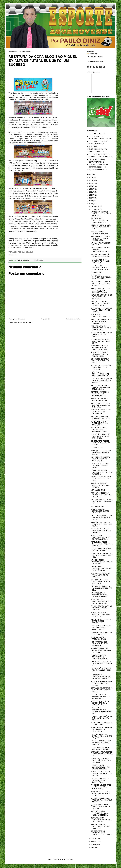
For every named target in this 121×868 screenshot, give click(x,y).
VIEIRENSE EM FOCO (97, 152)
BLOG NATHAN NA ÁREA (98, 149)
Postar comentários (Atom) (23, 323)
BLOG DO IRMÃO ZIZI (97, 144)
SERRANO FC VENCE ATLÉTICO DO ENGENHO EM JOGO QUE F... (100, 303)
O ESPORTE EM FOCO (97, 134)
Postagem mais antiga (73, 319)
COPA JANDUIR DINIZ (97, 162)
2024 (91, 183)
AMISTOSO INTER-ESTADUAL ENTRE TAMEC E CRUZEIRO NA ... (101, 621)
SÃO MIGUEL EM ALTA (97, 159)
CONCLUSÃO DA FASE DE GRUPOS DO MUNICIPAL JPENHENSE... (100, 436)
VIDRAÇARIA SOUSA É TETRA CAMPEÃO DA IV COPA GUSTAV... (101, 718)
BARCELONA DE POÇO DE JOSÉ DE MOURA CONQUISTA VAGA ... (100, 290)
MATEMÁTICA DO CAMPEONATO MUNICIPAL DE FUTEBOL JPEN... (101, 601)
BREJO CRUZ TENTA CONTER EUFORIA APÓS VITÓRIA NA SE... (102, 754)
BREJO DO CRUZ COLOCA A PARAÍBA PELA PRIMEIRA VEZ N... (101, 452)
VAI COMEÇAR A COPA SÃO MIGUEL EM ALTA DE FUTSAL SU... (101, 368)
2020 (91, 195)
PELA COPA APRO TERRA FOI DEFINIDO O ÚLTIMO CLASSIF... (101, 335)
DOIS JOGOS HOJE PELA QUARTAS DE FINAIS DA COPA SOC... (100, 361)
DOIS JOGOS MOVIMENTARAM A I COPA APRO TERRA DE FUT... (101, 277)
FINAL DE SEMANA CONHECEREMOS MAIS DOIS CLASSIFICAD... (100, 767)
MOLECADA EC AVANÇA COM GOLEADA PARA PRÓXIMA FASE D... (101, 381)
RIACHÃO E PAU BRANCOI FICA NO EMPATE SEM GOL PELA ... (101, 524)
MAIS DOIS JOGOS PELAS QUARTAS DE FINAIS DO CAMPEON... (100, 405)
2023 (91, 186)
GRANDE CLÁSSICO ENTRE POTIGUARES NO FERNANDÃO (101, 412)
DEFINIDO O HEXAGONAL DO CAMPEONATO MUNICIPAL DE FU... (101, 341)
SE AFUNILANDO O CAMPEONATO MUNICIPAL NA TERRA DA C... (101, 820)
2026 (91, 177)
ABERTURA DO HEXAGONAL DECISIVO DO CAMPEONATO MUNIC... (101, 250)
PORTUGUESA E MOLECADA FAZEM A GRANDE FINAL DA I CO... (102, 555)
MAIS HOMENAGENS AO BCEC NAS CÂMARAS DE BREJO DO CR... (101, 387)
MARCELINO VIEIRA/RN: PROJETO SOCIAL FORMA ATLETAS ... (101, 214)
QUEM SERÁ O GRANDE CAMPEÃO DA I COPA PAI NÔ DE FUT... (100, 807)
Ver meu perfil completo (95, 57)
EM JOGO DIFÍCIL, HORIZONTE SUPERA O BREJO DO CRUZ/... (100, 220)
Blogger (70, 859)
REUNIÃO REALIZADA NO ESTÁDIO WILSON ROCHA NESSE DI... (101, 531)
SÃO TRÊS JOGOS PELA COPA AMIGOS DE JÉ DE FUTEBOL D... (100, 582)
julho (93, 847)
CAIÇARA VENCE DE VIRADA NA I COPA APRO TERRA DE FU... (101, 664)
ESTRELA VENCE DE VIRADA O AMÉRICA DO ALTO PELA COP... (101, 479)
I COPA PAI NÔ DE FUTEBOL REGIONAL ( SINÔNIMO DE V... (101, 670)
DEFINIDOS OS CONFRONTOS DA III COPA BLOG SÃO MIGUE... (101, 568)
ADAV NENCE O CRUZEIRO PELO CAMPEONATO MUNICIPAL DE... (101, 459)
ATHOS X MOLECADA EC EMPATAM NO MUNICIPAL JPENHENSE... (101, 614)
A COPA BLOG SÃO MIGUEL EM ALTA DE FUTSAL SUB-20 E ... (101, 227)
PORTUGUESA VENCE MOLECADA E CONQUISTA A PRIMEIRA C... (102, 544)
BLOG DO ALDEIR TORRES (99, 141)
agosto (94, 844)
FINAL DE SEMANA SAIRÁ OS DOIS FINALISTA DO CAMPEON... (101, 608)
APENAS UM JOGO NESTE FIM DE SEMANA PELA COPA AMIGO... (100, 423)
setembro (94, 841)
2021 (91, 192)
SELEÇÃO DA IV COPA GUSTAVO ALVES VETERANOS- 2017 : (99, 430)
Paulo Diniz (93, 54)
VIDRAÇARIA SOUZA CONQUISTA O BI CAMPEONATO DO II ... (100, 657)
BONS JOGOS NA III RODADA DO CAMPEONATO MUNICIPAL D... (101, 729)
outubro (94, 839)
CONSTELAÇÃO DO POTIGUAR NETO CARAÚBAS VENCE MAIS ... (101, 833)
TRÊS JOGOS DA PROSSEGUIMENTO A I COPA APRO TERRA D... (100, 374)
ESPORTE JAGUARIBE (97, 136)
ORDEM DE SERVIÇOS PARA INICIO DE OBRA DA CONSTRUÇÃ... (101, 780)
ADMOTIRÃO (93, 147)
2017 (91, 204)
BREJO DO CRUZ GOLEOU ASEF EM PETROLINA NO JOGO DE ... (101, 793)
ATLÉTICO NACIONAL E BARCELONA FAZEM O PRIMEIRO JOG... (100, 354)
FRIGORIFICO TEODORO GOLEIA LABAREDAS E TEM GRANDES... (101, 495)
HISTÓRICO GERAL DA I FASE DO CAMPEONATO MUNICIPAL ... (101, 297)
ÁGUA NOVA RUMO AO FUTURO (100, 139)
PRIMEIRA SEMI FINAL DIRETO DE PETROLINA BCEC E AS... (100, 826)
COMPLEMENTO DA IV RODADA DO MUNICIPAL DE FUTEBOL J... (101, 472)
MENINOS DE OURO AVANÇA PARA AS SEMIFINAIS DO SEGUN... (101, 310)
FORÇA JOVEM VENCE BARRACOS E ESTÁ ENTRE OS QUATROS (101, 736)
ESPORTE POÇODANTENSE (99, 154)
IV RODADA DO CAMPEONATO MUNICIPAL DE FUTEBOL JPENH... (101, 537)
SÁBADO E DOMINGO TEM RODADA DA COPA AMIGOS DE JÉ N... (101, 774)
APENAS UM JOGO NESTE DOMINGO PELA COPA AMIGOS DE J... (100, 238)
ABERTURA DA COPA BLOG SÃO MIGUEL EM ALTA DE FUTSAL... (101, 284)
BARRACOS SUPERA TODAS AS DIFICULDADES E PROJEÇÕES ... (101, 321)
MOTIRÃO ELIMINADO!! (99, 490)
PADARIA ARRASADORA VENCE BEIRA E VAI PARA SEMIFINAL (101, 650)
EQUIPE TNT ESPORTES (98, 170)
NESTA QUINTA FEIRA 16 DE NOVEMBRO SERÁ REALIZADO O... (101, 628)
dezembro (95, 206)
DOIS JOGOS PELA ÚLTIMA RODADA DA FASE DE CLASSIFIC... (100, 575)
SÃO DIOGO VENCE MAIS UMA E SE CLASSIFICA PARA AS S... (100, 466)
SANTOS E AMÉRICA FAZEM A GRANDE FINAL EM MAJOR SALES (101, 501)
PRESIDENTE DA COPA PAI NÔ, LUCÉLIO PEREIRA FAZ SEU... (101, 588)
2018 (91, 201)
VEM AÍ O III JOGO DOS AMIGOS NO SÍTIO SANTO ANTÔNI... (101, 485)
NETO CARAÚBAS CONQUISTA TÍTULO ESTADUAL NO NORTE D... (101, 268)
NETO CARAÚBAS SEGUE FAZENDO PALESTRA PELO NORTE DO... (101, 800)
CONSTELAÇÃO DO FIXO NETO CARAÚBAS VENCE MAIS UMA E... (101, 761)
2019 (91, 198)
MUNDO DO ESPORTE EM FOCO (101, 157)
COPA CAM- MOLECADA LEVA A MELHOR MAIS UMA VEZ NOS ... (101, 690)
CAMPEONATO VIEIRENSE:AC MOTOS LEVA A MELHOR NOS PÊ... (102, 518)
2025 (91, 180)
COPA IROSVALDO (97, 272)
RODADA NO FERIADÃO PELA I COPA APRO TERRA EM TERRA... (101, 683)
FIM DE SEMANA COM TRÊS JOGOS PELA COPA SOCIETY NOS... (101, 787)
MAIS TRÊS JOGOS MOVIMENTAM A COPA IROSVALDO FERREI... (99, 595)
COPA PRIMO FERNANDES (98, 165)
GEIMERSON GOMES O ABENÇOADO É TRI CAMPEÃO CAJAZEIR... (100, 348)
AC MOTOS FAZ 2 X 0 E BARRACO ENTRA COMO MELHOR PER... (100, 644)
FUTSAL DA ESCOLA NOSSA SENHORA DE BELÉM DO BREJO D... (101, 743)
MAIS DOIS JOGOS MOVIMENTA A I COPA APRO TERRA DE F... (102, 562)
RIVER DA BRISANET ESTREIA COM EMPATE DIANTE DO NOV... (100, 511)
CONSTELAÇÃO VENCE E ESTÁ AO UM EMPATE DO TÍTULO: (101, 443)
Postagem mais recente (17, 319)
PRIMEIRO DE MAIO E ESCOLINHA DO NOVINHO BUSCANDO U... (101, 328)
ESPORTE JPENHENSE (97, 167)
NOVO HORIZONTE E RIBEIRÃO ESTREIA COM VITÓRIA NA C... (100, 696)
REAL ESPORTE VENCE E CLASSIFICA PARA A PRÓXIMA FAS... (100, 703)
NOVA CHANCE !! (97, 448)
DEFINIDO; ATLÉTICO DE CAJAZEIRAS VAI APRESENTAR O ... (100, 394)
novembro (95, 209)
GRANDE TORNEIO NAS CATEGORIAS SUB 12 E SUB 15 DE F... (100, 261)
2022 (91, 189)
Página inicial (45, 319)
